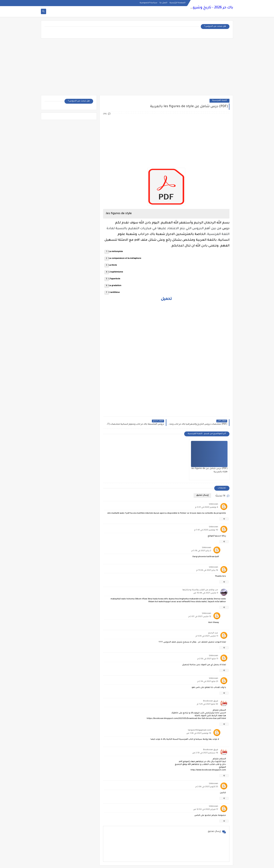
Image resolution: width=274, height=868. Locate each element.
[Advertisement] (137, 68)
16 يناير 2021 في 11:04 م (207, 570)
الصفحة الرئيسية (177, 3)
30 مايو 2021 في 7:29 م (207, 704)
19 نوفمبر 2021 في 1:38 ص (199, 734)
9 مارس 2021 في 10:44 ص (206, 593)
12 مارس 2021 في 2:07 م (200, 617)
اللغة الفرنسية (219, 101)
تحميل (166, 299)
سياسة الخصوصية (148, 3)
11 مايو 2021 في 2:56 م (208, 659)
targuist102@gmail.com (199, 730)
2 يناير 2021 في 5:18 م (201, 551)
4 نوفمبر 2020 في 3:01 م (207, 507)
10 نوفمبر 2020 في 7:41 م (206, 530)
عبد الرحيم (213, 633)
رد (224, 519)
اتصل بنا (163, 3)
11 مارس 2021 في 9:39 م (207, 636)
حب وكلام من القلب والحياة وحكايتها (200, 590)
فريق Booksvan (211, 701)
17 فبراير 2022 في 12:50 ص (206, 810)
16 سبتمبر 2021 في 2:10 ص (205, 753)
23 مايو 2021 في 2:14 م (208, 682)
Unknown (214, 504)
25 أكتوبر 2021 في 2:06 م (207, 787)
